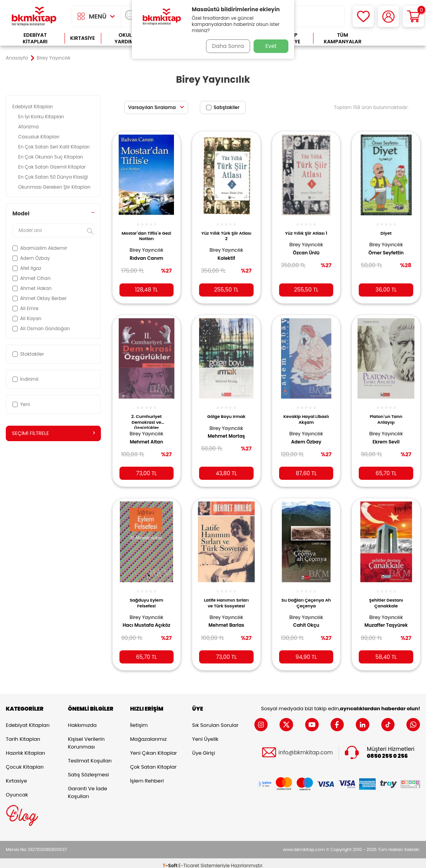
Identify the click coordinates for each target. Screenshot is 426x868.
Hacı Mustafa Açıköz (140, 621)
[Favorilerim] (363, 16)
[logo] (34, 16)
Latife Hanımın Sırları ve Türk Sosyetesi (226, 595)
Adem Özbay (306, 436)
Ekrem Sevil (386, 436)
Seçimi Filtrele (53, 433)
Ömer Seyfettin (386, 248)
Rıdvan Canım (146, 254)
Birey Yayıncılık (146, 246)
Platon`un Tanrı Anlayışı (386, 413)
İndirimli (25, 379)
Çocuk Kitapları (25, 762)
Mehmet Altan (147, 436)
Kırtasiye (83, 38)
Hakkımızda (82, 720)
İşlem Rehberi (147, 776)
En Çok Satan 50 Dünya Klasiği (54, 177)
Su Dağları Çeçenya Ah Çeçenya (306, 595)
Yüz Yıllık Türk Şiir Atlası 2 (226, 231)
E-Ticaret (189, 860)
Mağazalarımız (148, 734)
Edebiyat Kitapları (35, 38)
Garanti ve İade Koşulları (88, 787)
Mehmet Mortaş (226, 430)
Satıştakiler (223, 107)
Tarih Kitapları (23, 734)
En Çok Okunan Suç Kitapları (51, 157)
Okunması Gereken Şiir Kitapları (55, 187)
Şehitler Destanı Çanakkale (386, 595)
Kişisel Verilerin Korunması (86, 738)
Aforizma (29, 127)
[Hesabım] (388, 16)
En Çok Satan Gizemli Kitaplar (53, 167)
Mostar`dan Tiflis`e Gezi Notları (147, 231)
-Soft (171, 860)
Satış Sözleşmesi (89, 770)
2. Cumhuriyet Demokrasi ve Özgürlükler (146, 415)
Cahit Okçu (306, 618)
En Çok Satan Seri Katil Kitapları (55, 147)
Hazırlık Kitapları (26, 748)
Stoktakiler (28, 354)
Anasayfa (17, 58)
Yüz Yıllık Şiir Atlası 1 (306, 229)
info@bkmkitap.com (306, 748)
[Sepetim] (413, 16)
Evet (271, 46)
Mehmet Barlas (226, 618)
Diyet (386, 229)
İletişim (139, 720)
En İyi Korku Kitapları (42, 117)
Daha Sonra (226, 46)
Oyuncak (17, 790)
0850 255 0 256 (387, 751)
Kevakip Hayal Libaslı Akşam (306, 413)
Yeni (21, 404)
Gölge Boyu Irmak (226, 411)
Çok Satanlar (396, 38)
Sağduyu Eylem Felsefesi (146, 595)
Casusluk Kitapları (39, 137)
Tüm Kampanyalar (343, 38)
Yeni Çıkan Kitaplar (153, 748)
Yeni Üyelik (205, 734)
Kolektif (227, 254)
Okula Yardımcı (127, 38)
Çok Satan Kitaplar (153, 762)
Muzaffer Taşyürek (386, 618)
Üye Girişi (204, 748)
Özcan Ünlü (306, 248)
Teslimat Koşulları (90, 756)
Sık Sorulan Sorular (215, 720)
